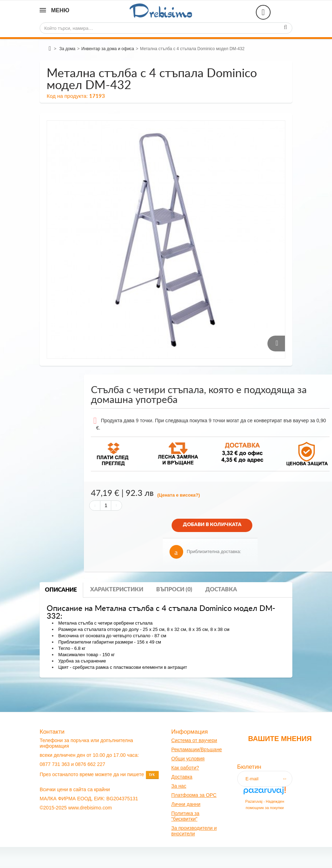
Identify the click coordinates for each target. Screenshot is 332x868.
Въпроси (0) (174, 590)
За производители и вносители (194, 831)
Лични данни (186, 804)
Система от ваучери (194, 740)
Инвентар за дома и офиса (108, 49)
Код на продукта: (67, 96)
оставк (182, 777)
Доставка (221, 590)
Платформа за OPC (194, 795)
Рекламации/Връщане (197, 749)
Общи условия (188, 759)
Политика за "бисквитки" (185, 816)
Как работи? (185, 768)
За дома (67, 49)
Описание (61, 590)
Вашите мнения (280, 739)
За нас (179, 786)
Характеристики (117, 590)
